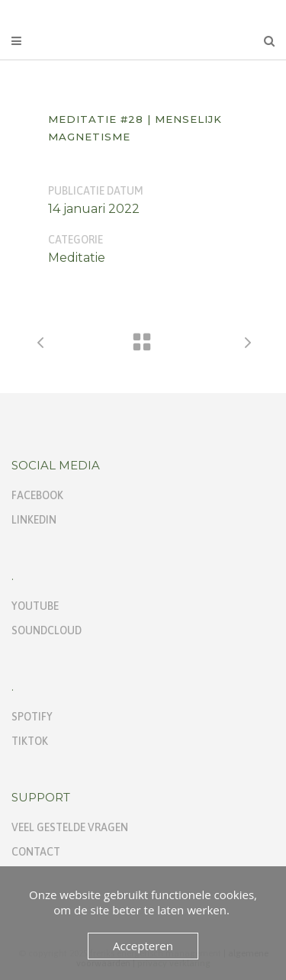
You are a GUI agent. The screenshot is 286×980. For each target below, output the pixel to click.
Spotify (32, 717)
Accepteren (143, 946)
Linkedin (34, 520)
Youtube (35, 606)
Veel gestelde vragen (70, 827)
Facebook (37, 495)
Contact (36, 852)
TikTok (30, 741)
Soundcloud (47, 630)
